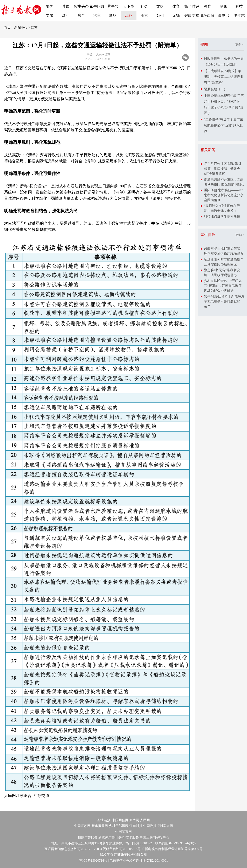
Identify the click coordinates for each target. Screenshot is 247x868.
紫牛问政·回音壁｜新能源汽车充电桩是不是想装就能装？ (224, 301)
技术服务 (132, 837)
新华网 (134, 820)
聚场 (113, 15)
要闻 (50, 6)
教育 (207, 6)
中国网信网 (120, 820)
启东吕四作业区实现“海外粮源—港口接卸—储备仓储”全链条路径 (223, 169)
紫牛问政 (97, 6)
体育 (176, 6)
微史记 (223, 15)
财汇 (65, 15)
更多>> (240, 45)
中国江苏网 (82, 826)
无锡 (176, 15)
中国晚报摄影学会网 (158, 826)
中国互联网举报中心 (154, 837)
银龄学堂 (192, 15)
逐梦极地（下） (216, 89)
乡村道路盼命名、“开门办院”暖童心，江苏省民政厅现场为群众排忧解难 (223, 286)
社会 (144, 6)
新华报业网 (100, 826)
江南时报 (136, 826)
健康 (223, 6)
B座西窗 (207, 15)
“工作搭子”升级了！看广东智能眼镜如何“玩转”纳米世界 (224, 125)
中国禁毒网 (123, 832)
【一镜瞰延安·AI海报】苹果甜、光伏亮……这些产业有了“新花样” (224, 77)
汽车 (97, 15)
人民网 (145, 820)
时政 (65, 6)
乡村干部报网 (119, 826)
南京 (144, 15)
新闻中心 (21, 28)
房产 (81, 15)
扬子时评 (192, 6)
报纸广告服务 (88, 837)
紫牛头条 (81, 6)
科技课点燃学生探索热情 (222, 216)
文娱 (160, 6)
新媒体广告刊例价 (112, 837)
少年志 (239, 15)
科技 (239, 6)
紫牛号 (113, 6)
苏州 (160, 15)
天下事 (129, 6)
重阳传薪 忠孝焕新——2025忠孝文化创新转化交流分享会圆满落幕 (224, 195)
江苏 (129, 15)
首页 (7, 28)
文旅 (50, 15)
